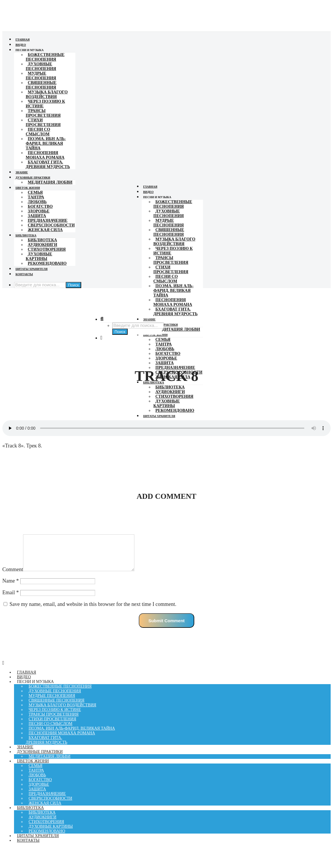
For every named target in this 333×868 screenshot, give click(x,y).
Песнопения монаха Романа (45, 155)
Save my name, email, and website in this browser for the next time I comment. (93, 611)
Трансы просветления (43, 113)
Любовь (37, 202)
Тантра (36, 197)
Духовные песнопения (41, 66)
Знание (22, 172)
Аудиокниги (43, 245)
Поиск (73, 285)
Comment (13, 576)
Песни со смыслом (38, 132)
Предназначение (48, 221)
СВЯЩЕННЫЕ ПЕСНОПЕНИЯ (41, 85)
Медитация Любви (50, 182)
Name (11, 588)
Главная (22, 40)
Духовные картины (39, 256)
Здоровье (39, 211)
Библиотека (26, 235)
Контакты (24, 274)
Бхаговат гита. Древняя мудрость (48, 164)
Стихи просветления (43, 122)
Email (11, 599)
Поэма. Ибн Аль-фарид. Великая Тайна (46, 143)
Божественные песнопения (45, 57)
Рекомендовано (47, 263)
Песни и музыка (30, 50)
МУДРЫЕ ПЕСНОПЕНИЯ (41, 76)
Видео (21, 45)
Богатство (40, 206)
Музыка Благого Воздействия (47, 94)
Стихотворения (47, 249)
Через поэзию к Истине (45, 104)
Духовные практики (33, 178)
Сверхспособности (51, 225)
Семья (35, 192)
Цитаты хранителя (32, 269)
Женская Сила (45, 230)
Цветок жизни (28, 188)
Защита (37, 216)
